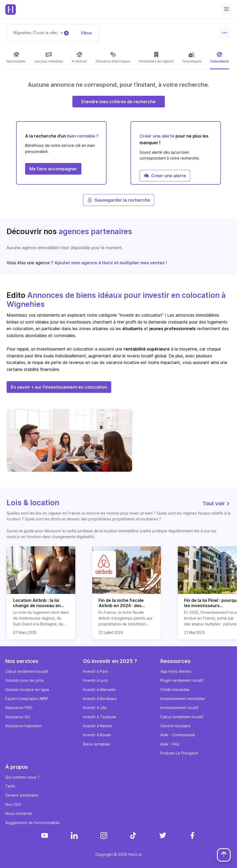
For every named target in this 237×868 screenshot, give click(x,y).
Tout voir (216, 503)
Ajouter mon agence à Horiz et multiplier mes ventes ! (111, 263)
